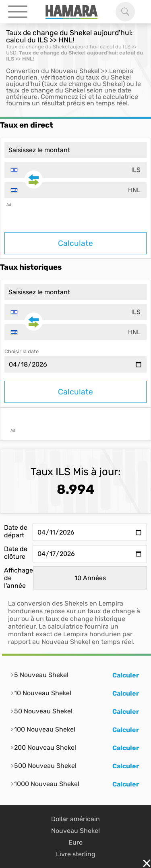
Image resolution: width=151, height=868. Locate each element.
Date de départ (16, 531)
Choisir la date (22, 351)
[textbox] (75, 170)
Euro (75, 842)
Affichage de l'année (19, 578)
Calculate (75, 243)
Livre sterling (76, 854)
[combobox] (75, 170)
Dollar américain (75, 819)
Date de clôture (16, 553)
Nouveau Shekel (75, 831)
